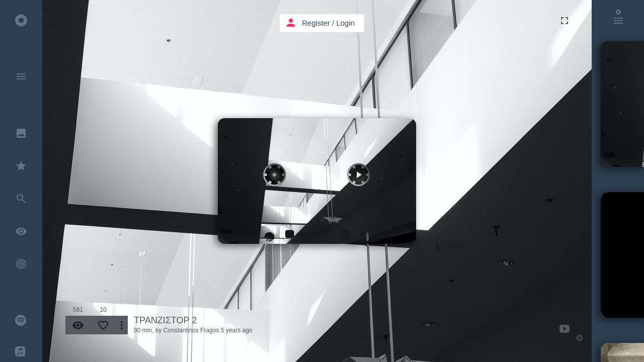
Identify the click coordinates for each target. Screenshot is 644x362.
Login (345, 23)
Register (316, 23)
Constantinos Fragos (191, 330)
